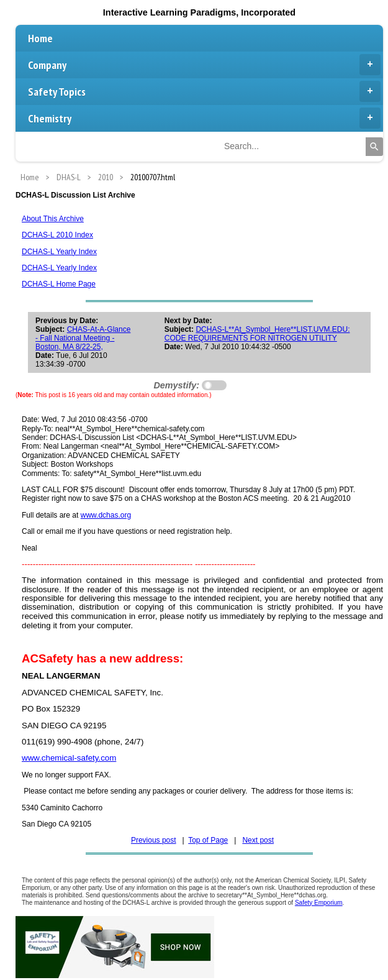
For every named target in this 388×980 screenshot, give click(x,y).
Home (40, 38)
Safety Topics (204, 91)
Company (204, 65)
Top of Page (208, 840)
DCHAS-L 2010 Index (57, 235)
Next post (258, 840)
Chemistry (204, 118)
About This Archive (53, 219)
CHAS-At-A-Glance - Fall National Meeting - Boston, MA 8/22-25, (83, 338)
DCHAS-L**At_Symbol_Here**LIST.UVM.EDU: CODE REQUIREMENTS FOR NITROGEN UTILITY (257, 334)
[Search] (374, 147)
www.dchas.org (106, 515)
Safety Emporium (319, 903)
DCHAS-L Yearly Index (59, 252)
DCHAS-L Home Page (59, 284)
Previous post (154, 840)
